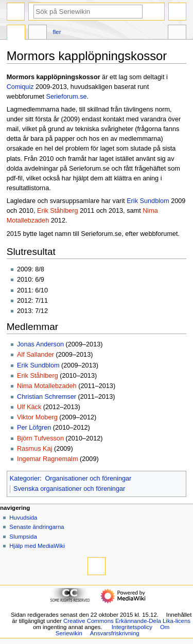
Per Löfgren (34, 428)
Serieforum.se (67, 97)
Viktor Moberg (37, 417)
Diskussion (38, 33)
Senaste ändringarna (37, 527)
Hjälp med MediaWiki (37, 546)
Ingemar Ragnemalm (47, 459)
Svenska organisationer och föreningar (69, 489)
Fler (57, 32)
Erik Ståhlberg (58, 211)
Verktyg (177, 33)
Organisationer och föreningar (88, 479)
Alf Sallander (36, 355)
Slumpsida (23, 537)
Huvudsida (23, 518)
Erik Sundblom (148, 201)
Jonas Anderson (40, 344)
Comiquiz (20, 87)
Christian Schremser (47, 397)
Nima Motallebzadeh (47, 386)
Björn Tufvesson (40, 438)
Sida (16, 33)
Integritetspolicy (132, 627)
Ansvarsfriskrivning (115, 633)
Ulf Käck (29, 407)
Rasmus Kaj (34, 449)
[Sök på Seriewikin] (88, 12)
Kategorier (25, 479)
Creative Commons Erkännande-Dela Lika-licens (127, 621)
